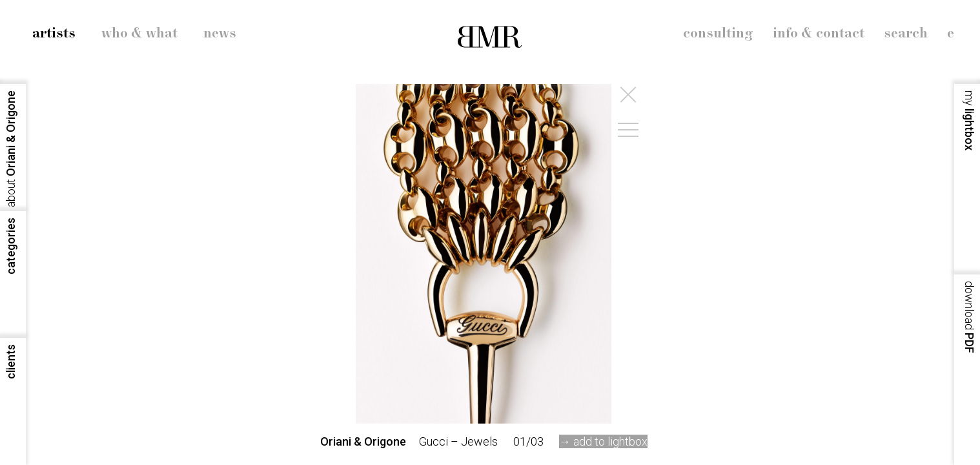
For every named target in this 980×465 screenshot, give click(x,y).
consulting (718, 34)
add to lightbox (610, 441)
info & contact (819, 34)
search (906, 34)
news (220, 34)
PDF (969, 317)
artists (54, 34)
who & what (139, 34)
